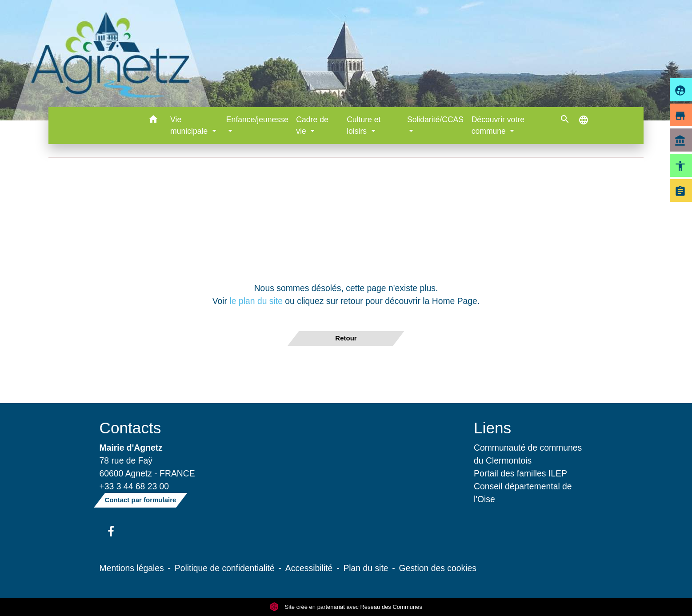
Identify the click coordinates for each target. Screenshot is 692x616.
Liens (492, 428)
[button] (153, 121)
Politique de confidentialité (225, 568)
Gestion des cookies (438, 568)
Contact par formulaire (141, 500)
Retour (346, 338)
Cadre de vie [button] (312, 125)
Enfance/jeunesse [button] (257, 120)
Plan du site (366, 568)
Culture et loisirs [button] (364, 125)
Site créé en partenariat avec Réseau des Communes (346, 607)
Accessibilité (309, 568)
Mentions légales (132, 568)
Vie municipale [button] (190, 125)
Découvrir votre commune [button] (498, 125)
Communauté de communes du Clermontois (528, 454)
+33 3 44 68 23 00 (134, 486)
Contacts (130, 428)
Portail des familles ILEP (520, 473)
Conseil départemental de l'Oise (523, 493)
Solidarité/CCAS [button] (435, 120)
